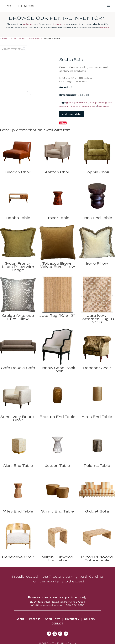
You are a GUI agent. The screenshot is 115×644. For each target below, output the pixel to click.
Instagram (59, 24)
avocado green (88, 106)
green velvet (81, 103)
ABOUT (20, 619)
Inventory (6, 38)
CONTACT (57, 623)
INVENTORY (72, 619)
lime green (103, 106)
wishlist (105, 27)
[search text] (14, 49)
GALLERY (90, 619)
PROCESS (35, 619)
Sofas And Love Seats (28, 38)
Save (64, 123)
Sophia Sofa (52, 39)
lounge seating (98, 103)
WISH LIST (53, 619)
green (70, 103)
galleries (28, 24)
